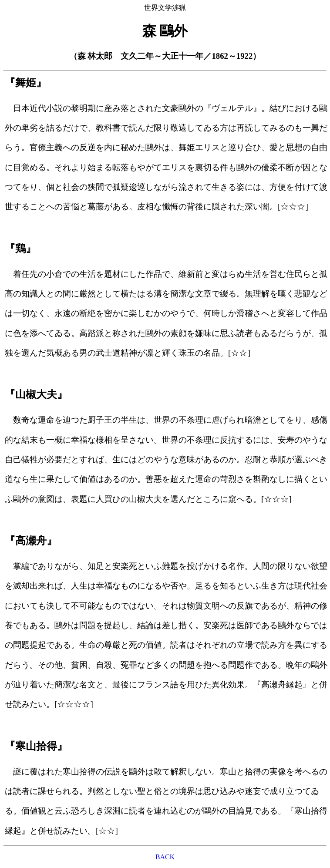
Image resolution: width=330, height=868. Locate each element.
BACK (165, 857)
